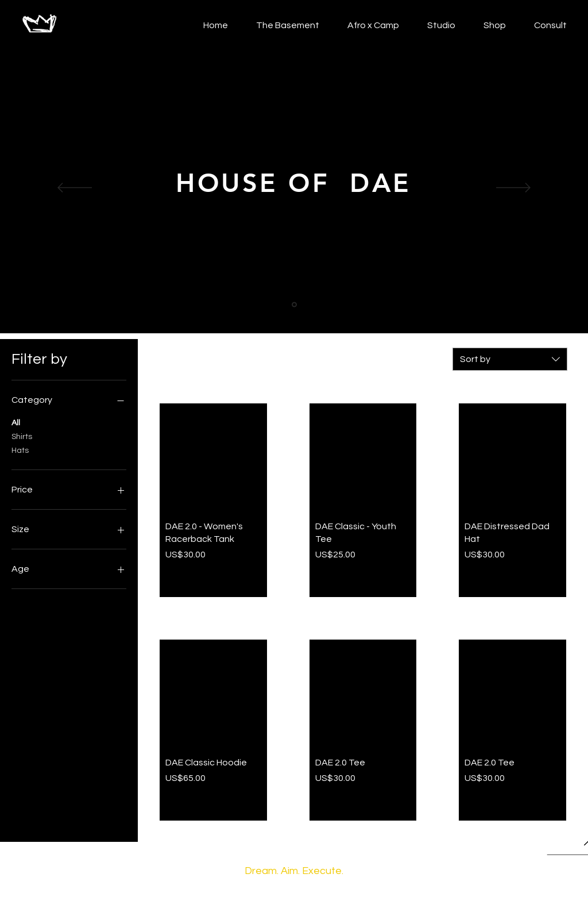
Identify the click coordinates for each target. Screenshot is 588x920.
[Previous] (75, 188)
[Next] (513, 188)
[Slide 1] (294, 305)
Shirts (22, 436)
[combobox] (510, 359)
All (16, 422)
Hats (20, 449)
